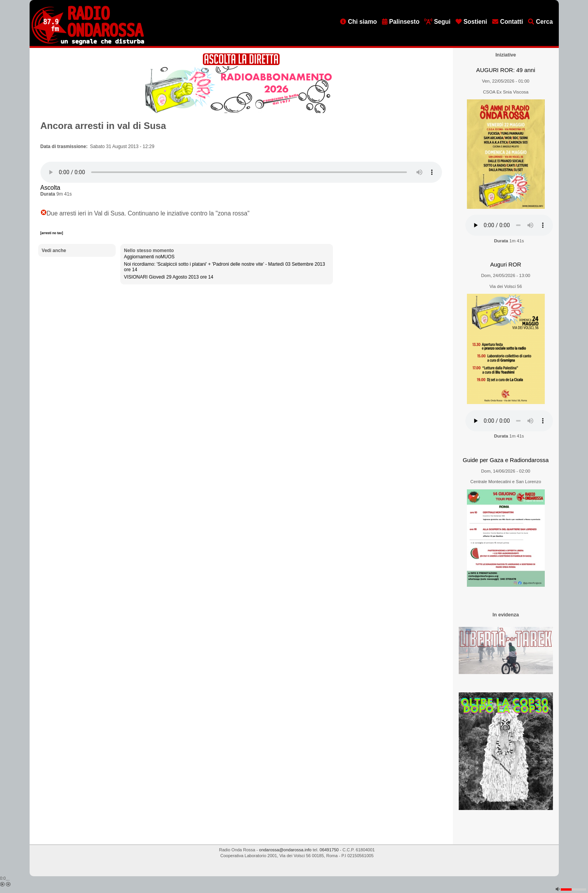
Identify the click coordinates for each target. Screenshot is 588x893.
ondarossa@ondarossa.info (285, 850)
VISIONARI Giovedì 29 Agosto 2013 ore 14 (168, 277)
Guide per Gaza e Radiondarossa (506, 460)
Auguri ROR (506, 265)
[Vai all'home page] (88, 43)
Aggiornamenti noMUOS (149, 257)
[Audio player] (241, 172)
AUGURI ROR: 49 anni (506, 70)
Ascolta (50, 188)
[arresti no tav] (52, 233)
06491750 (329, 850)
